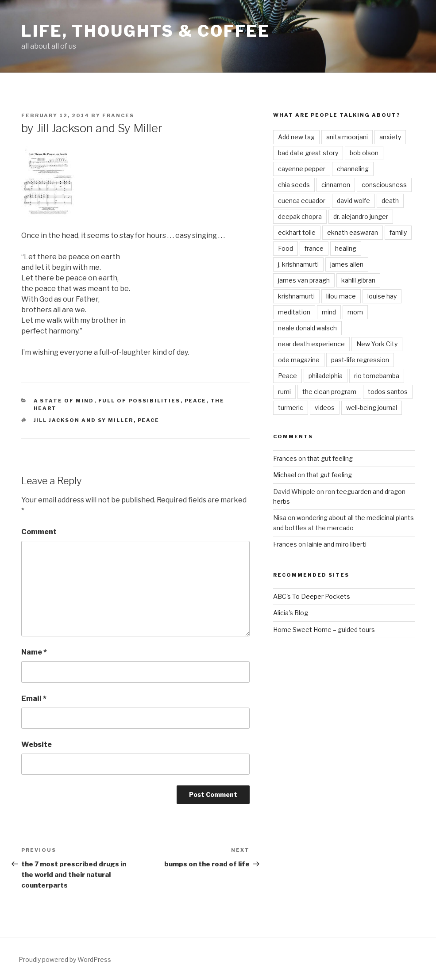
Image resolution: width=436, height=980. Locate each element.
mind (329, 312)
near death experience (311, 344)
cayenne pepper (302, 169)
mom (355, 312)
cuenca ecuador (302, 201)
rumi (284, 392)
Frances (118, 115)
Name (34, 652)
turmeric (291, 408)
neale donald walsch (307, 328)
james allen (347, 264)
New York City (377, 344)
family (398, 232)
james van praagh (304, 280)
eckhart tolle (297, 232)
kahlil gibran (358, 280)
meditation (294, 312)
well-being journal (372, 408)
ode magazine (299, 360)
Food (286, 248)
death (390, 201)
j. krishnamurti (298, 264)
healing (346, 248)
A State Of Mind (64, 401)
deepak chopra (300, 216)
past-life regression (360, 360)
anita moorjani (347, 137)
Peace (196, 401)
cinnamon (336, 185)
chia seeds (294, 185)
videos (325, 408)
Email (34, 699)
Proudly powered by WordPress (65, 959)
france (314, 248)
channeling (353, 169)
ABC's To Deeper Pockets (312, 596)
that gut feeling (330, 458)
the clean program (329, 392)
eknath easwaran (353, 232)
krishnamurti (296, 296)
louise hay (382, 296)
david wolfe (353, 201)
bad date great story (308, 153)
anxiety (390, 137)
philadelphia (326, 376)
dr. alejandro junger (361, 216)
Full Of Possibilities (139, 401)
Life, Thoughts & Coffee (146, 31)
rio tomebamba (377, 376)
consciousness (384, 185)
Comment (39, 532)
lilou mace (341, 296)
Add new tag (296, 137)
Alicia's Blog (291, 613)
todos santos (388, 392)
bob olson (364, 153)
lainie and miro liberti (337, 544)
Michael (285, 475)
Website (37, 745)
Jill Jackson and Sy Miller (84, 420)
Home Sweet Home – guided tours (324, 630)
